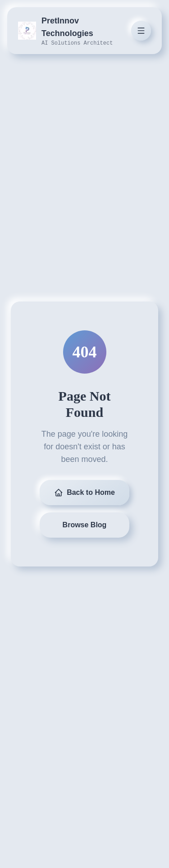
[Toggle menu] (141, 31)
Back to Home (84, 493)
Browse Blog (85, 525)
